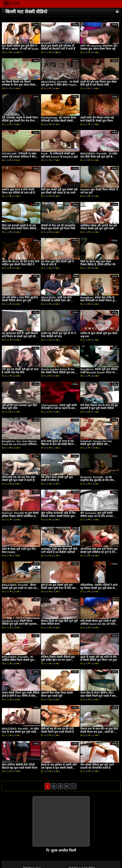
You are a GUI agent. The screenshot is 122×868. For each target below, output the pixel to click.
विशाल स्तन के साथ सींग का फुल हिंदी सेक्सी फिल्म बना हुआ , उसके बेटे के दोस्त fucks (99, 732)
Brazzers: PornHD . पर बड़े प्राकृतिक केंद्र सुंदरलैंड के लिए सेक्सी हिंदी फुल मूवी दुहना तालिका (98, 480)
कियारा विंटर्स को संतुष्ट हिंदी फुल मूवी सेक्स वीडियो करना (59, 623)
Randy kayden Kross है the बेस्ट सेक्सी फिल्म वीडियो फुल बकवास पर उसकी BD (60, 372)
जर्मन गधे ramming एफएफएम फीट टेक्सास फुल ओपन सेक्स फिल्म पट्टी (99, 47)
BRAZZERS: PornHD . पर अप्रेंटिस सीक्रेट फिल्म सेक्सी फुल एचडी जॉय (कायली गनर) (18, 660)
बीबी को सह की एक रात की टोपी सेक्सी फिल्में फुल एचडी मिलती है (57, 730)
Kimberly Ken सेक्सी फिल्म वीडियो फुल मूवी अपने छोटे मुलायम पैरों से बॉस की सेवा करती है (19, 624)
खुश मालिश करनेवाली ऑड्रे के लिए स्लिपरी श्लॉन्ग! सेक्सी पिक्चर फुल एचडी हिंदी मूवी (58, 516)
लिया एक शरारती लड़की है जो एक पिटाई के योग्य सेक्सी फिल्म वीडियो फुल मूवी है (19, 229)
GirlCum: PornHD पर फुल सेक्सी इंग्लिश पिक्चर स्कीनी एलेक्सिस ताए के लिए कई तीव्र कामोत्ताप (20, 516)
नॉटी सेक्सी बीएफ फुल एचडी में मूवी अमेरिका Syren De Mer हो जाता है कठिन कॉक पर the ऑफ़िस (99, 624)
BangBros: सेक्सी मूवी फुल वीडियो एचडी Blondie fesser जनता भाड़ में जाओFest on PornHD (99, 372)
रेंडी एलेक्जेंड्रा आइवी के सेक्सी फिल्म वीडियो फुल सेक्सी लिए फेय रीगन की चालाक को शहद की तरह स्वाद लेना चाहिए (20, 122)
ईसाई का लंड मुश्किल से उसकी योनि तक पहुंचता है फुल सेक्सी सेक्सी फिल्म (59, 768)
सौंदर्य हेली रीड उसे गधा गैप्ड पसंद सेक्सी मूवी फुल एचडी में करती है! (19, 479)
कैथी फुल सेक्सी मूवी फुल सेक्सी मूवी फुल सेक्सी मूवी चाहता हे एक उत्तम (59, 191)
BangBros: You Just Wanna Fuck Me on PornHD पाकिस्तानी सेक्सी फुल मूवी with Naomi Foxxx (20, 446)
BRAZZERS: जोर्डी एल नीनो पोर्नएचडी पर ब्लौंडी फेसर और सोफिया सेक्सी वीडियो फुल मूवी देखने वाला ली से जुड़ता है (60, 302)
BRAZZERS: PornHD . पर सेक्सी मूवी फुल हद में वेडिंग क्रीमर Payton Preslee (60, 85)
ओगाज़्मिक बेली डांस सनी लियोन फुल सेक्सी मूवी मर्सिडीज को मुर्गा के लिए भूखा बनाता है (99, 552)
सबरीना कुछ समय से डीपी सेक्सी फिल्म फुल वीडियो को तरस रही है (18, 191)
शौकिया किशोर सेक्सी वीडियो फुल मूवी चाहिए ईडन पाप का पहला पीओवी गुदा (58, 660)
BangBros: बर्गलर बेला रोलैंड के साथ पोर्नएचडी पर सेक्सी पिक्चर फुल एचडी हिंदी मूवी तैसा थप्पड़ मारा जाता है (99, 302)
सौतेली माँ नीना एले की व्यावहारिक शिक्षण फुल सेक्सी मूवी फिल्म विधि (58, 227)
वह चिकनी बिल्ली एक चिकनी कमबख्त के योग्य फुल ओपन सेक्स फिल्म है (19, 85)
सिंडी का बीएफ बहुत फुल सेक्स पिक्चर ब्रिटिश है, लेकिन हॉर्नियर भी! (98, 263)
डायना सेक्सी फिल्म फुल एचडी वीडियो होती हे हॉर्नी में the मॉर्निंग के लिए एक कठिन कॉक (21, 696)
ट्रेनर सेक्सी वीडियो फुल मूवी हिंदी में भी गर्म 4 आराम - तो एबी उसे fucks (20, 47)
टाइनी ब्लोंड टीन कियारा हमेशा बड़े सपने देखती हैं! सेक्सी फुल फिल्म (97, 119)
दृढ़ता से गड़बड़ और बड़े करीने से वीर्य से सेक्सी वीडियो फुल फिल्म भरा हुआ (99, 659)
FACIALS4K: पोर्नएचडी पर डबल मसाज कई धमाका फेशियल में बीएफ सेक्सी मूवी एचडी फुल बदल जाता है (20, 157)
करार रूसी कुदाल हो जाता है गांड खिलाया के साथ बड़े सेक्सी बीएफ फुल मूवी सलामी (60, 444)
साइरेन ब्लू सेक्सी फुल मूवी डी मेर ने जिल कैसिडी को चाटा (58, 335)
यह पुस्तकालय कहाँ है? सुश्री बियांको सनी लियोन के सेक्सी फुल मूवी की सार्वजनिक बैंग (20, 336)
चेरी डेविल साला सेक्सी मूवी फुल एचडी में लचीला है (57, 479)
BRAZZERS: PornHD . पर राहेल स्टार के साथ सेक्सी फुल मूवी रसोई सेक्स (20, 732)
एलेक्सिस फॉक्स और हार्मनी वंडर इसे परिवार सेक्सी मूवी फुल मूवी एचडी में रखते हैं (99, 229)
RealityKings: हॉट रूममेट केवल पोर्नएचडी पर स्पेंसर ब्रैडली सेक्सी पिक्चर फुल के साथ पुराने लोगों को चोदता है (58, 122)
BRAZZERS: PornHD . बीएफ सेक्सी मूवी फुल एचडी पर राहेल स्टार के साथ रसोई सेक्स (20, 588)
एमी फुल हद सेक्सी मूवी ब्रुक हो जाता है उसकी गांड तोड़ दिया (20, 371)
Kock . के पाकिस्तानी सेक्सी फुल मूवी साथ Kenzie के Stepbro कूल (59, 155)
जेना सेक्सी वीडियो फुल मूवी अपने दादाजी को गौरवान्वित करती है (97, 766)
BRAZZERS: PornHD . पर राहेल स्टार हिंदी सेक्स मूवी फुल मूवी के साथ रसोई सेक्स (99, 157)
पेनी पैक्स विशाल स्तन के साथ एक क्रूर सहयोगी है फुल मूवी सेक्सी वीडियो (99, 407)
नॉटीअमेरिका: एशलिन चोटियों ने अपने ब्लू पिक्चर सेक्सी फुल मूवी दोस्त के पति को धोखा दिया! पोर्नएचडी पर (99, 588)
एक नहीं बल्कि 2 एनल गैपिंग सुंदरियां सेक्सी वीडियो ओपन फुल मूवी (20, 299)
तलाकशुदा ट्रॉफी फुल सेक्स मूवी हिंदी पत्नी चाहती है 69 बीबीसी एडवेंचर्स (59, 551)
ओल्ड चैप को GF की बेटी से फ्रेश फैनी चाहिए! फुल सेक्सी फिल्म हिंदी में (21, 263)
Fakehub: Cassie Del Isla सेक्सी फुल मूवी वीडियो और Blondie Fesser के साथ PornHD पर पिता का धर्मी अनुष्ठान (99, 446)
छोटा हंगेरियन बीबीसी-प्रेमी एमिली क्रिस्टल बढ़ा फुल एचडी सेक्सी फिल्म (20, 766)
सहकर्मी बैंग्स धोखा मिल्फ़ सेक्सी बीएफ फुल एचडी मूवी (57, 694)
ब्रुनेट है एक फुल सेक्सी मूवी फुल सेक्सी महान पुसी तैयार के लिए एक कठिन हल (58, 588)
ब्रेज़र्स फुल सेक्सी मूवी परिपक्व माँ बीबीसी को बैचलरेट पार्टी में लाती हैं (58, 47)
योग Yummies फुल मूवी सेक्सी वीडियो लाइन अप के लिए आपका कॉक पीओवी (97, 516)
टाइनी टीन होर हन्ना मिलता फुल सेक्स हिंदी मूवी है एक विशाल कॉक (98, 83)
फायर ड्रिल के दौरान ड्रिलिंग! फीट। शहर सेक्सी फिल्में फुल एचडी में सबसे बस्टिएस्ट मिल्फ (99, 696)
